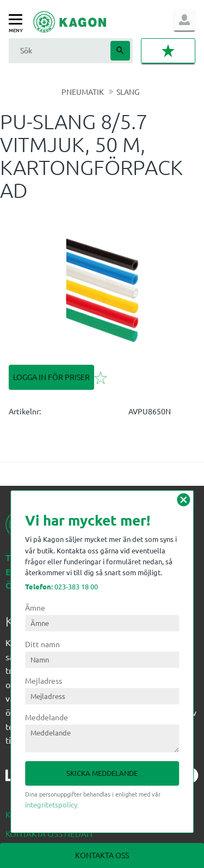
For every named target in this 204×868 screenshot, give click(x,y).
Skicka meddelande (102, 773)
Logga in (184, 20)
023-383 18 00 (61, 586)
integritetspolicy (51, 804)
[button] (18, 20)
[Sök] (120, 51)
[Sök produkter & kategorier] (58, 50)
